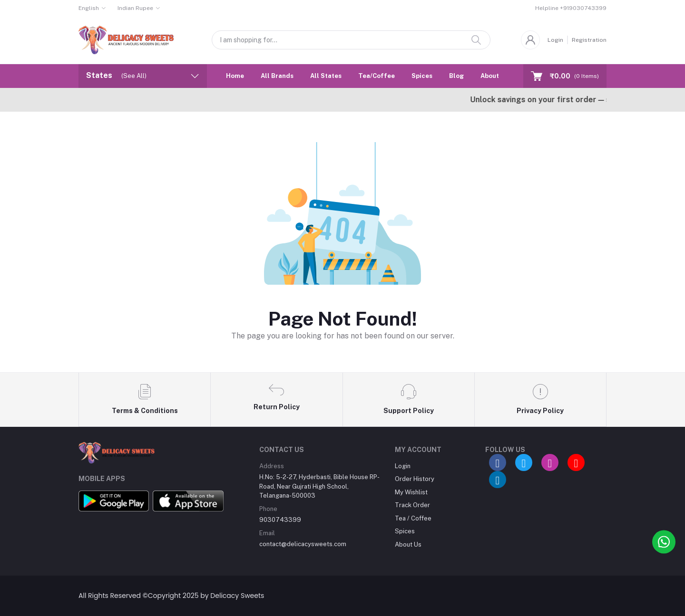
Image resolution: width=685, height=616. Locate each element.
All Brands (277, 76)
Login (555, 40)
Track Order (412, 505)
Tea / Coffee (413, 518)
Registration (589, 40)
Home (235, 76)
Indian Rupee (135, 8)
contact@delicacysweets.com (303, 544)
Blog (456, 76)
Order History (415, 479)
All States (326, 76)
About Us (494, 76)
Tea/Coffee (377, 76)
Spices (422, 76)
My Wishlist (411, 492)
